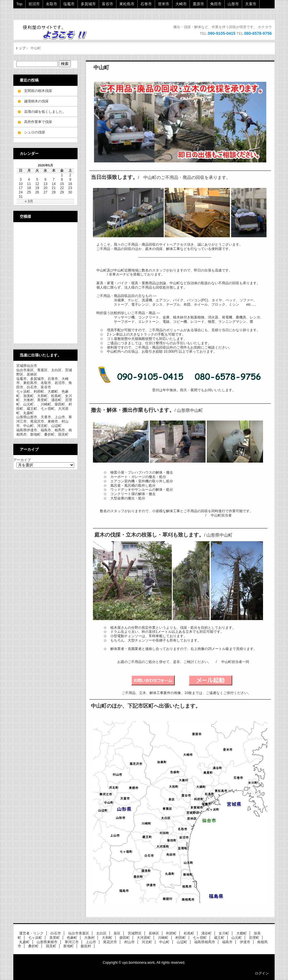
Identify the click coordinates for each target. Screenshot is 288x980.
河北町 (147, 942)
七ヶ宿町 (200, 938)
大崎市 (181, 4)
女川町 (224, 933)
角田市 (216, 4)
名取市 (52, 4)
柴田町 (125, 938)
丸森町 (24, 942)
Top (19, 4)
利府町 (171, 933)
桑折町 (33, 946)
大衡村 (89, 938)
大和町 (107, 938)
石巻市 (146, 4)
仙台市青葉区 (79, 933)
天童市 (251, 4)
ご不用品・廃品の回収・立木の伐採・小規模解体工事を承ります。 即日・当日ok (58, 32)
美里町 (55, 938)
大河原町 (144, 938)
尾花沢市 (110, 942)
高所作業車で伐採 (38, 122)
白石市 (56, 933)
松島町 (189, 933)
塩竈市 (69, 4)
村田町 (181, 938)
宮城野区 (135, 933)
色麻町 (72, 938)
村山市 (129, 942)
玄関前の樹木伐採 (38, 91)
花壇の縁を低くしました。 (45, 112)
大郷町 (242, 933)
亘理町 (254, 938)
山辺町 (182, 942)
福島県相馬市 (205, 942)
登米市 (164, 4)
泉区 (117, 933)
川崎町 (163, 938)
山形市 (233, 4)
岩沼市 (34, 4)
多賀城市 (88, 4)
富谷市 (108, 4)
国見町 (51, 946)
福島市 (227, 942)
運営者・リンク (31, 933)
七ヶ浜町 (35, 938)
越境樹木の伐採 (36, 101)
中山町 (101, 68)
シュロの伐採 (35, 132)
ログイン (262, 973)
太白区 (101, 933)
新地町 (69, 946)
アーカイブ (22, 460)
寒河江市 (72, 942)
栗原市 (198, 4)
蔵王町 (219, 938)
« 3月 (29, 201)
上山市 (91, 942)
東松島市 (127, 4)
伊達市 (245, 942)
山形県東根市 (47, 942)
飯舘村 (86, 946)
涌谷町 (206, 933)
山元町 (237, 938)
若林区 (154, 933)
